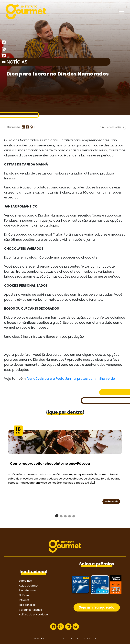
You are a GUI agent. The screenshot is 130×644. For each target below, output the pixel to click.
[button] (57, 516)
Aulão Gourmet (29, 586)
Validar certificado (30, 610)
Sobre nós (25, 581)
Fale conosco (27, 605)
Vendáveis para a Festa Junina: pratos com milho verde (71, 379)
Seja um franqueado (97, 607)
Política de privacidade (33, 615)
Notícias (24, 595)
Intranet (24, 600)
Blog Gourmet (28, 590)
